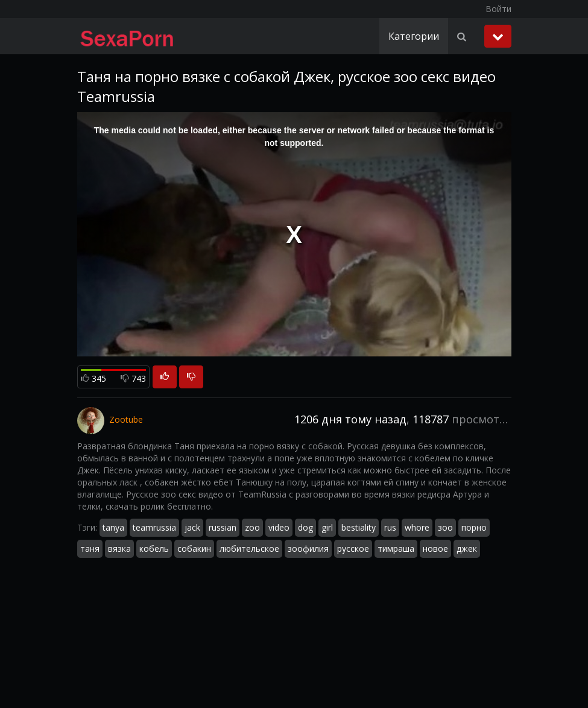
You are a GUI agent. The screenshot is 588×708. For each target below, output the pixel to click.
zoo (252, 527)
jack (192, 527)
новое (435, 548)
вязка (119, 548)
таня (90, 548)
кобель (154, 548)
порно (474, 527)
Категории (414, 36)
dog (305, 527)
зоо (445, 527)
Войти (498, 9)
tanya (113, 527)
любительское (249, 548)
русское (353, 548)
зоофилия (308, 548)
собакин (194, 548)
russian (223, 527)
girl (327, 527)
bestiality (359, 527)
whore (417, 527)
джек (467, 548)
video (279, 527)
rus (390, 527)
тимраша (396, 548)
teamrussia (154, 527)
